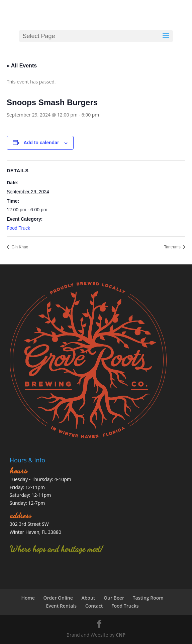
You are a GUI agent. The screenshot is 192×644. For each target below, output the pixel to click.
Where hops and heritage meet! (56, 549)
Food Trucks (125, 606)
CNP (121, 635)
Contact (94, 606)
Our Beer (114, 598)
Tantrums (173, 247)
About (88, 598)
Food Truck (18, 228)
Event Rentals (61, 606)
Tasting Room (148, 598)
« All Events (22, 66)
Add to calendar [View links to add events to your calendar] (41, 143)
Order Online (58, 598)
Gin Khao (19, 247)
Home (28, 598)
